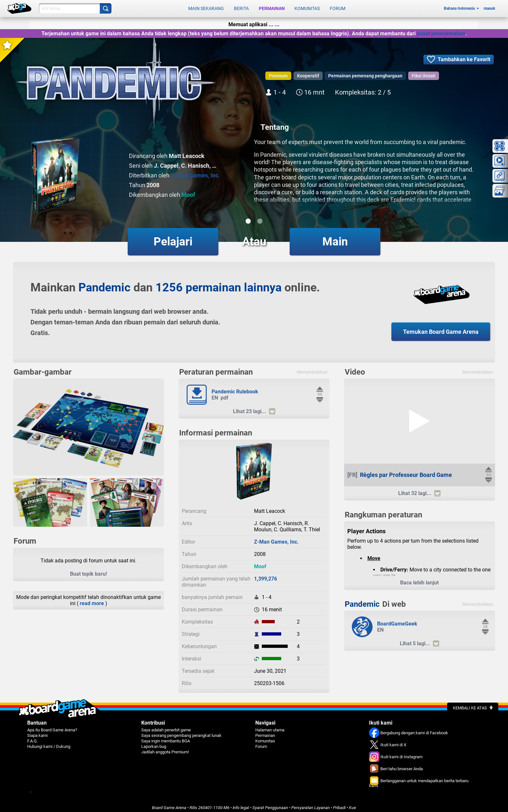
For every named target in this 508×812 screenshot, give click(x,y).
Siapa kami (37, 732)
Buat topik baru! (88, 571)
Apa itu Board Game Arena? (52, 727)
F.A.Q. (32, 738)
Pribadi (339, 804)
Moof (188, 192)
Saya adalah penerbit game (166, 727)
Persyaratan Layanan (311, 804)
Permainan (272, 7)
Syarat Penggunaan (270, 804)
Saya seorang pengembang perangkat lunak (181, 732)
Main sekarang (206, 7)
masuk (489, 7)
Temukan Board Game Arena (441, 328)
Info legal (241, 804)
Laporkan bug (154, 743)
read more (92, 600)
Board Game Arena (169, 804)
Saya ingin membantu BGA (166, 738)
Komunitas (307, 7)
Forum (338, 7)
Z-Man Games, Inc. (195, 172)
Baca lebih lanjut (419, 579)
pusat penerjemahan (441, 30)
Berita (241, 7)
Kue (352, 804)
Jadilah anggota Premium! (165, 749)
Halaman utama (270, 727)
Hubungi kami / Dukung (49, 743)
